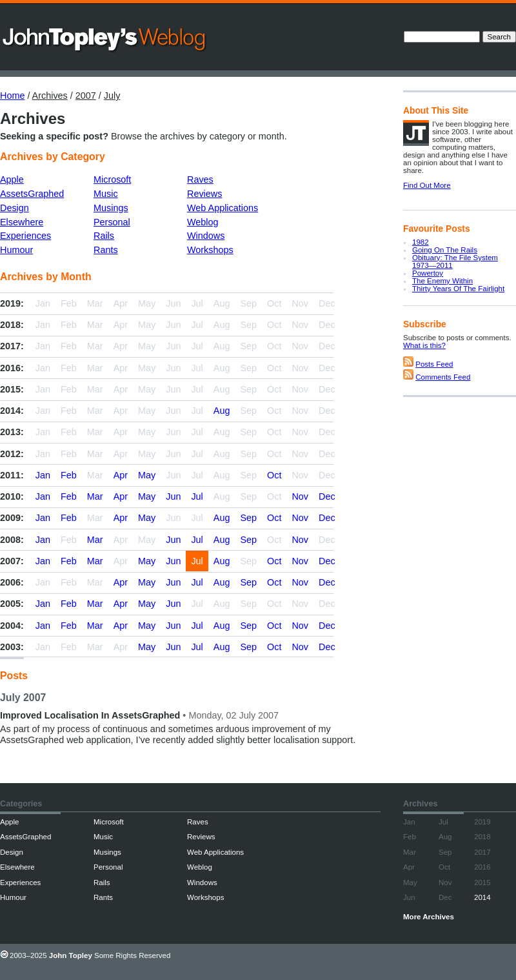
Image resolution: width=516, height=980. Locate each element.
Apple (12, 179)
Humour (16, 250)
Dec (327, 496)
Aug (222, 411)
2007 (86, 96)
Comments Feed (443, 377)
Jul (197, 496)
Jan (43, 475)
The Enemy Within (442, 281)
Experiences (25, 236)
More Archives (429, 917)
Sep (248, 518)
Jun (173, 496)
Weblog (203, 222)
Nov (300, 496)
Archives (50, 96)
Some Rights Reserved (132, 955)
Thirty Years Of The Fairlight (458, 289)
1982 (421, 242)
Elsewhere (22, 222)
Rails (104, 236)
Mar (95, 496)
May (147, 475)
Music (106, 194)
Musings (111, 208)
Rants (106, 250)
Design (15, 208)
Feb (69, 475)
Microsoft (112, 179)
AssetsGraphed (32, 194)
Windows (206, 236)
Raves (200, 179)
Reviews (204, 194)
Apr (121, 475)
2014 (482, 897)
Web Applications (223, 208)
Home (12, 96)
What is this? (424, 345)
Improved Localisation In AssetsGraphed (90, 715)
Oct (274, 475)
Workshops (210, 250)
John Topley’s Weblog (105, 39)
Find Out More (427, 185)
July (112, 96)
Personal (112, 222)
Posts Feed (434, 364)
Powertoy (428, 273)
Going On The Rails (445, 250)
